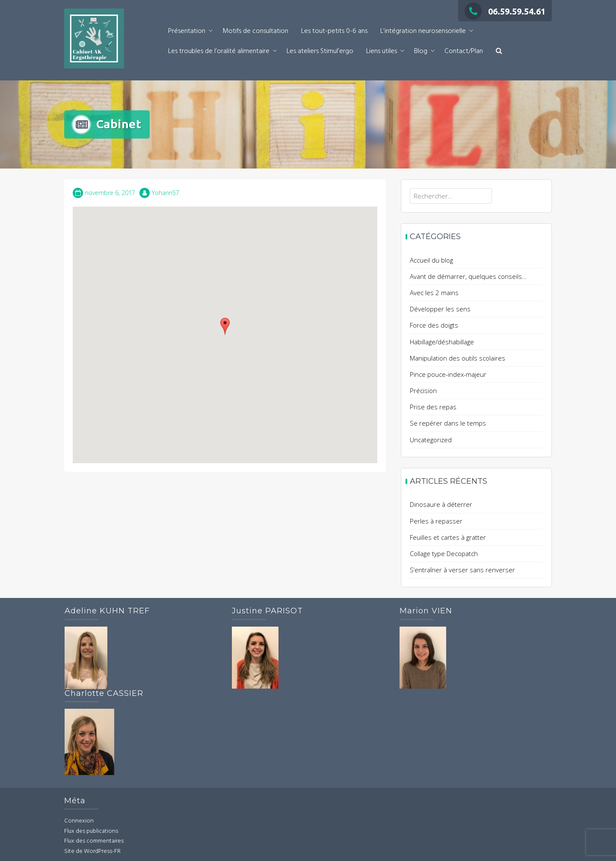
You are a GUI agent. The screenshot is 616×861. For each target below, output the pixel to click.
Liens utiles (382, 51)
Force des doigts (434, 325)
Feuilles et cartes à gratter (448, 537)
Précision (423, 391)
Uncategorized (431, 440)
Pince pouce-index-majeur (448, 374)
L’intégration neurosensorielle (423, 31)
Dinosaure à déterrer (441, 504)
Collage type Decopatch (444, 553)
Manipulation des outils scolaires (458, 358)
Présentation (187, 31)
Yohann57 (166, 193)
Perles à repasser (436, 521)
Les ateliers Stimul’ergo (320, 51)
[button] (499, 52)
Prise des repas (433, 407)
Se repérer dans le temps (448, 423)
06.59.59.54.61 (505, 11)
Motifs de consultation (255, 31)
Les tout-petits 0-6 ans (334, 31)
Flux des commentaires (94, 841)
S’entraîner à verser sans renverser (462, 570)
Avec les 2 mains (434, 293)
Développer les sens (440, 309)
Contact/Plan (464, 51)
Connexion (79, 821)
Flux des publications (91, 831)
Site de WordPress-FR (92, 851)
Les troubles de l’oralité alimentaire (219, 51)
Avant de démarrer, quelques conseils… (468, 276)
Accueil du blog (431, 260)
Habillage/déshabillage (442, 342)
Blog (421, 51)
